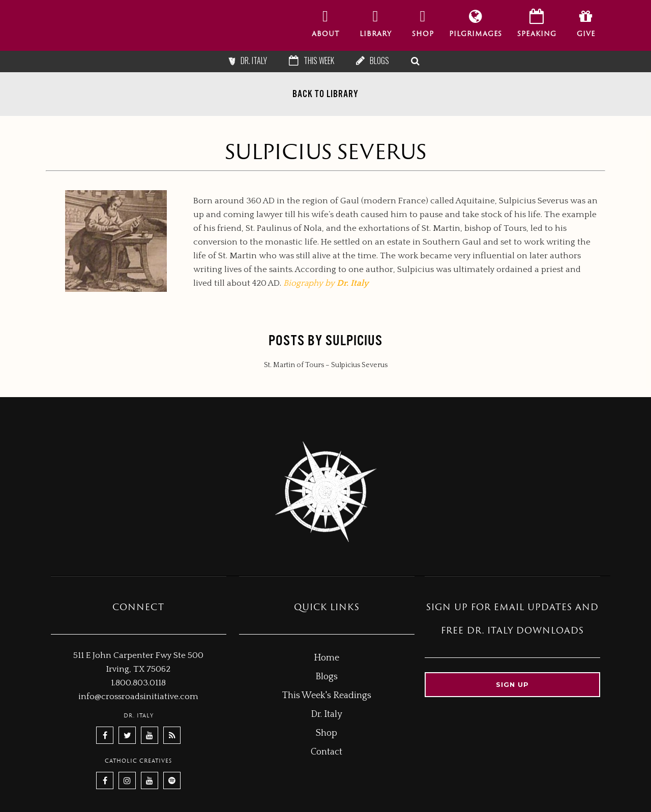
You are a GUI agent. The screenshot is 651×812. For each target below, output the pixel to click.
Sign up (512, 684)
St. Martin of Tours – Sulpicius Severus (326, 365)
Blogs (379, 61)
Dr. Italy (254, 61)
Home (327, 658)
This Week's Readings (327, 696)
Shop (327, 733)
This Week (319, 61)
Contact (327, 752)
